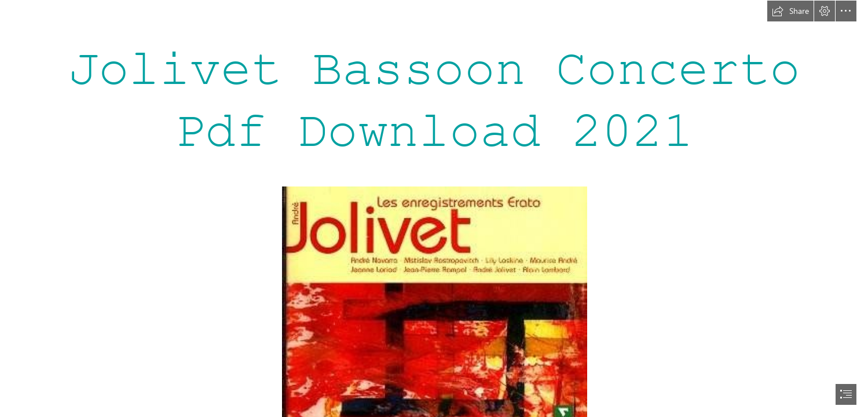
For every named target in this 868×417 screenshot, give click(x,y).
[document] (434, 209)
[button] (790, 11)
